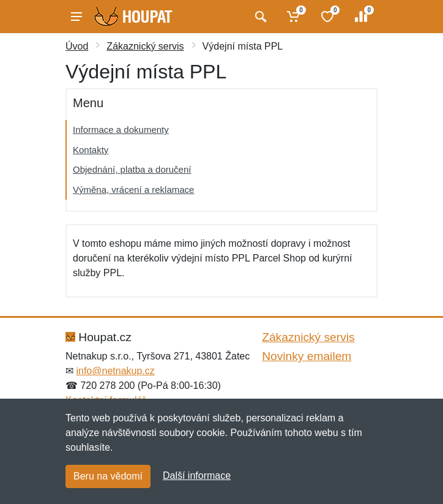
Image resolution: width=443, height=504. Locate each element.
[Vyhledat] (259, 17)
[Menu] (76, 17)
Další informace (197, 476)
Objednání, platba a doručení (132, 169)
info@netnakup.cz (115, 371)
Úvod (77, 46)
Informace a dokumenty (121, 130)
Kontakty (91, 150)
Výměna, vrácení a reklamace (133, 190)
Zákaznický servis (145, 46)
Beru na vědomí (108, 476)
